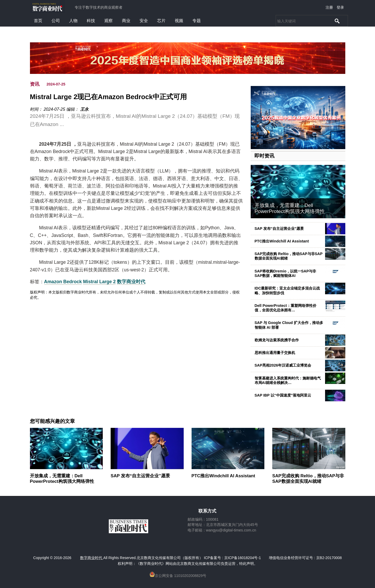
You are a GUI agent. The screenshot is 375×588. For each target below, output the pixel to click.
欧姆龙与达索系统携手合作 (277, 340)
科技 (91, 21)
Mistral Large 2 (99, 282)
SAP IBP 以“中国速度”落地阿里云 (283, 395)
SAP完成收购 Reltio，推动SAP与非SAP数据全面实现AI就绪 (308, 478)
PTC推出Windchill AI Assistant (282, 241)
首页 (38, 21)
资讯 (35, 84)
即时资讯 (264, 156)
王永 (84, 109)
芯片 (161, 21)
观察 (109, 21)
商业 (126, 21)
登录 (340, 7)
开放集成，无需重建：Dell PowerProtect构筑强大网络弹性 (290, 208)
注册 (329, 7)
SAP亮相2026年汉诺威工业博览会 (283, 365)
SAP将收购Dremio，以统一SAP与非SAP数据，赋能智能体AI (286, 273)
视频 (179, 21)
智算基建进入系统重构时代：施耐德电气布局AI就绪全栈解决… (288, 380)
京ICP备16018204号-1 (243, 558)
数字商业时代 (131, 282)
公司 (56, 21)
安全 (144, 21)
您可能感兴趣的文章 (52, 421)
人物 (73, 21)
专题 (197, 21)
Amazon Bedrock (63, 282)
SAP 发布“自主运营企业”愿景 (279, 229)
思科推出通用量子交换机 (275, 353)
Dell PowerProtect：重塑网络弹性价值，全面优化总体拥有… (286, 308)
